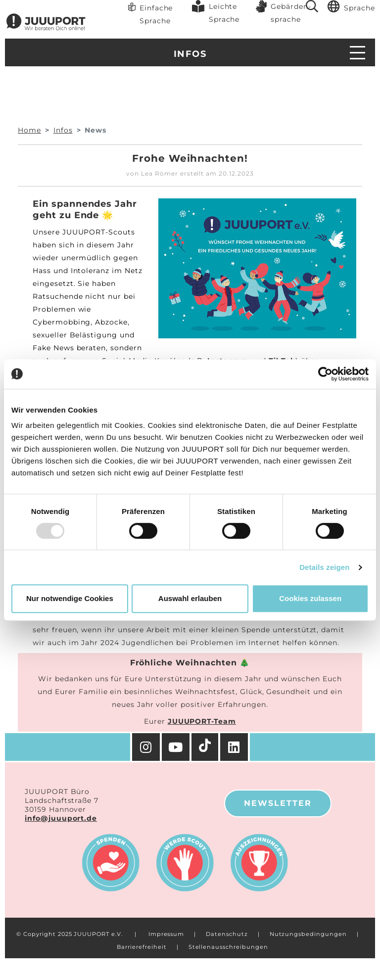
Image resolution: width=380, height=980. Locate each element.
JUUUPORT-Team (202, 721)
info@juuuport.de (61, 818)
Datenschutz (227, 934)
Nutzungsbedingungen (308, 934)
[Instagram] (146, 747)
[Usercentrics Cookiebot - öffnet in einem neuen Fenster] (325, 374)
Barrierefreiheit (142, 947)
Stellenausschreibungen (228, 947)
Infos (190, 54)
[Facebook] (235, 747)
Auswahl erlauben (190, 598)
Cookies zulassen (310, 598)
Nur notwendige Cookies (70, 598)
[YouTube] (177, 747)
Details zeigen (324, 567)
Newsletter (278, 803)
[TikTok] (206, 747)
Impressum (166, 934)
